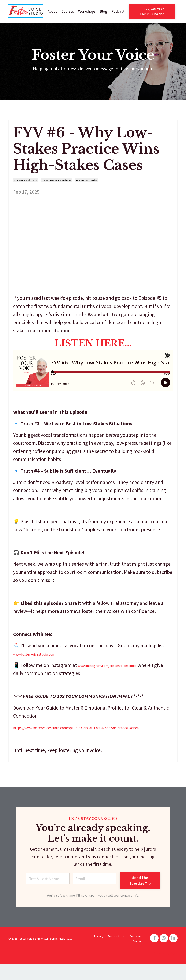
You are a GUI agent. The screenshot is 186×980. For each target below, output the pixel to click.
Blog (103, 11)
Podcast (118, 11)
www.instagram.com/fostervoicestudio (119, 666)
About (52, 11)
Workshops (86, 11)
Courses (67, 11)
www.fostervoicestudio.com (43, 654)
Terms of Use (116, 952)
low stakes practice (87, 181)
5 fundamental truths (26, 181)
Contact (138, 957)
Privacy (98, 952)
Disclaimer (136, 952)
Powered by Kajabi (166, 969)
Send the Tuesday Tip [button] (143, 893)
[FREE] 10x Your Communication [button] (152, 11)
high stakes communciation (57, 181)
